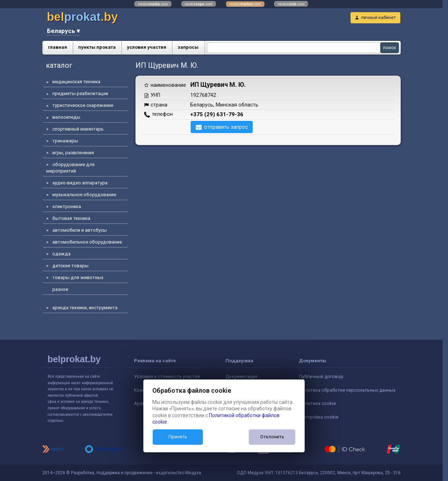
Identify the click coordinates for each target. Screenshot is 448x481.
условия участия (147, 47)
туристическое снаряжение (83, 105)
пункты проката (97, 47)
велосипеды (66, 117)
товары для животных (78, 277)
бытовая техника (71, 218)
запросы (188, 47)
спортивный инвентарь (78, 129)
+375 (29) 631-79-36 (217, 114)
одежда (61, 254)
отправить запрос (226, 127)
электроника (67, 206)
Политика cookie (317, 403)
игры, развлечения (73, 153)
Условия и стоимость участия (167, 376)
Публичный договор (321, 376)
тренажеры (65, 141)
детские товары (70, 266)
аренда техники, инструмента (85, 308)
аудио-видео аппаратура (80, 183)
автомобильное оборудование (87, 242)
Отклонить (272, 437)
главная (58, 47)
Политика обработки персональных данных (347, 390)
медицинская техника (76, 82)
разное (60, 289)
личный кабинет (378, 17)
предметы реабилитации (80, 93)
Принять (178, 437)
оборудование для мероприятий (70, 168)
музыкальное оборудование (84, 195)
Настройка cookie (319, 417)
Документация (241, 376)
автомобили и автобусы (80, 230)
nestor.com (153, 4)
